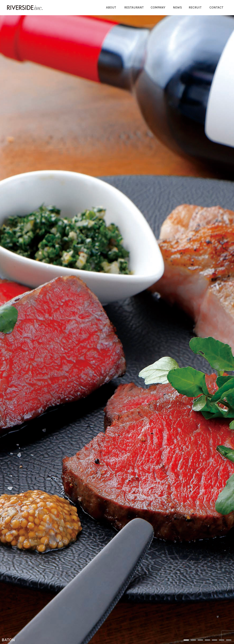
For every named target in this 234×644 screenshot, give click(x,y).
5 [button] (215, 640)
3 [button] (200, 640)
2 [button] (193, 640)
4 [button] (207, 640)
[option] (117, 330)
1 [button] (186, 640)
